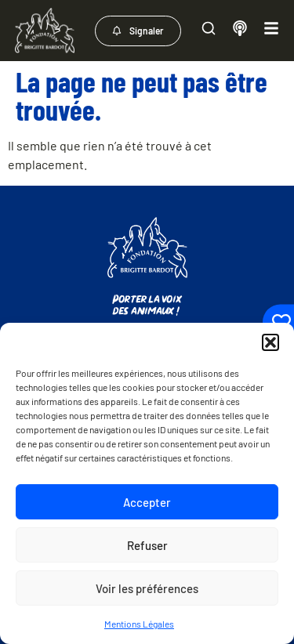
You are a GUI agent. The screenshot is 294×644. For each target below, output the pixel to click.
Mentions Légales (139, 624)
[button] (270, 342)
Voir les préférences (147, 588)
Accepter (147, 502)
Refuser (147, 545)
